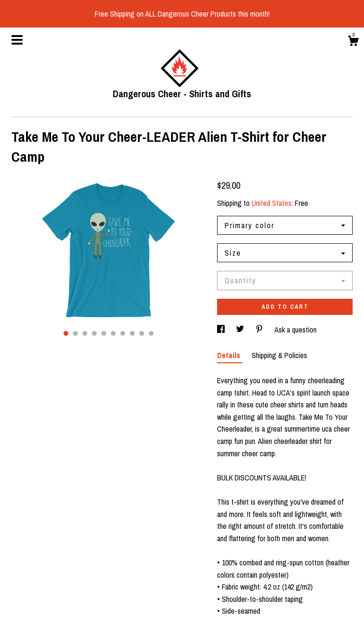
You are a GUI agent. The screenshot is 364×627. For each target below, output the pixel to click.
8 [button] (132, 333)
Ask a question (296, 330)
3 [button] (85, 333)
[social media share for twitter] (241, 330)
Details (230, 355)
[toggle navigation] (17, 40)
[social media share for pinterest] (260, 330)
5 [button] (104, 333)
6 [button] (113, 333)
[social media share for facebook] (222, 330)
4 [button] (94, 333)
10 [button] (151, 333)
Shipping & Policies (279, 355)
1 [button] (66, 333)
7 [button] (123, 333)
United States (272, 203)
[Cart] (353, 42)
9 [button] (142, 333)
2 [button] (75, 333)
